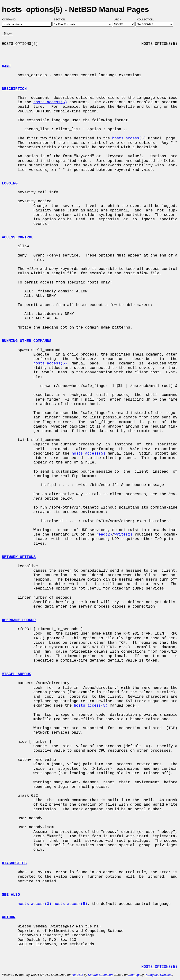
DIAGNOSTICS (14, 863)
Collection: (145, 19)
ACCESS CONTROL (18, 237)
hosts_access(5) (50, 102)
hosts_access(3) (34, 904)
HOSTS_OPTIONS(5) (159, 967)
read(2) (104, 535)
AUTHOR (9, 917)
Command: (11, 19)
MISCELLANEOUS (17, 674)
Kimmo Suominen (100, 975)
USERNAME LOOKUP (19, 620)
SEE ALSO (11, 895)
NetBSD (77, 975)
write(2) (123, 535)
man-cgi (134, 975)
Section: (61, 19)
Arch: (120, 19)
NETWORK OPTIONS (19, 557)
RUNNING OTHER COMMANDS (27, 341)
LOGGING (10, 184)
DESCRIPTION (14, 89)
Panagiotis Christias (158, 975)
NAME (6, 66)
